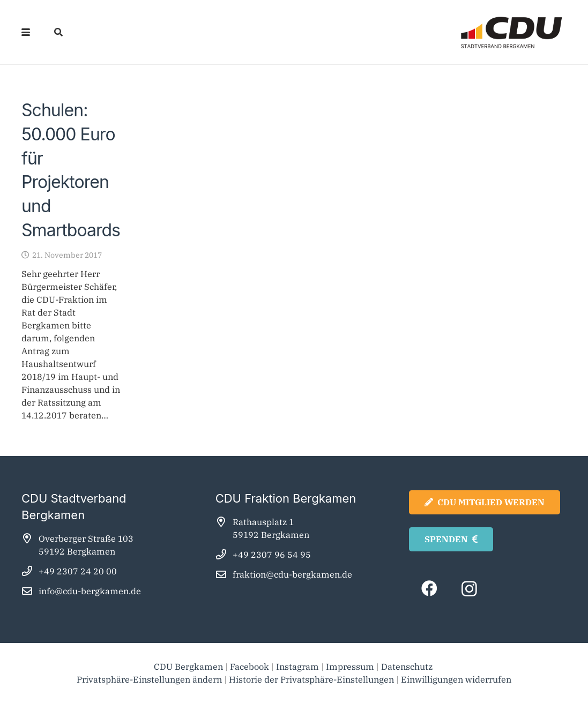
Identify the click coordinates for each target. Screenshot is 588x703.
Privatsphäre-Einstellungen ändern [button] (149, 679)
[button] (26, 32)
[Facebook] (429, 589)
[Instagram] (469, 589)
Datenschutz (408, 667)
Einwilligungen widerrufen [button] (456, 679)
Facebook (250, 667)
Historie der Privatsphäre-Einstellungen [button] (311, 679)
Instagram (297, 667)
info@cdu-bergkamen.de (90, 591)
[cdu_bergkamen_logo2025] (481, 32)
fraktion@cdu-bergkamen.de (292, 574)
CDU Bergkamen (188, 667)
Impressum (350, 667)
